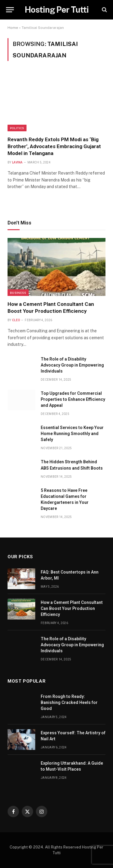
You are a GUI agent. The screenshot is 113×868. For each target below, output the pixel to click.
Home (13, 28)
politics (17, 128)
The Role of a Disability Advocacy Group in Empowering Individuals (72, 365)
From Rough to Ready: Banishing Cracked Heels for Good (69, 702)
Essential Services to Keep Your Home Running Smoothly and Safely (72, 434)
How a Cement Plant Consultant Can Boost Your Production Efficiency (72, 608)
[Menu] (10, 10)
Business (18, 293)
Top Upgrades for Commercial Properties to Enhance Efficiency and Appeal (73, 399)
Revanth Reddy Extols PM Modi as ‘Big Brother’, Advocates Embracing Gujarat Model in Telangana (54, 146)
